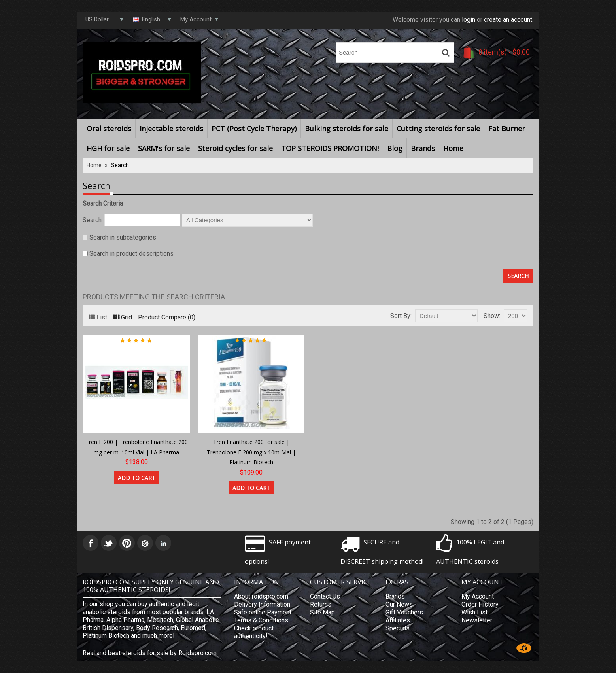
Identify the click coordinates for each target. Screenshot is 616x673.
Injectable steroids (171, 129)
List (98, 317)
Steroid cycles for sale (235, 148)
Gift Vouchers (404, 612)
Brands (423, 148)
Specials (398, 628)
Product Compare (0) (167, 317)
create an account (508, 20)
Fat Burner (507, 129)
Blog (395, 148)
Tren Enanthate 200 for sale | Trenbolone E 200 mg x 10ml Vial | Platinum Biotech (251, 452)
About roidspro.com (261, 596)
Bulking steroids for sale (347, 129)
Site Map (322, 612)
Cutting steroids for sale (438, 129)
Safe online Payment (263, 612)
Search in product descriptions (131, 254)
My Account (478, 596)
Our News (399, 604)
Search (120, 165)
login (469, 20)
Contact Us (325, 596)
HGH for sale (108, 148)
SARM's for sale (164, 148)
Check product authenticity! (254, 632)
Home (453, 148)
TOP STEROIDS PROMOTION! (330, 148)
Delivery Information (262, 604)
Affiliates (398, 620)
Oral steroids (109, 129)
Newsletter (477, 620)
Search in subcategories (123, 237)
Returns (321, 604)
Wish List (474, 612)
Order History (480, 604)
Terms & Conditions (261, 620)
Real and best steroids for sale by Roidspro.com (150, 653)
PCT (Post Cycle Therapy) (254, 129)
